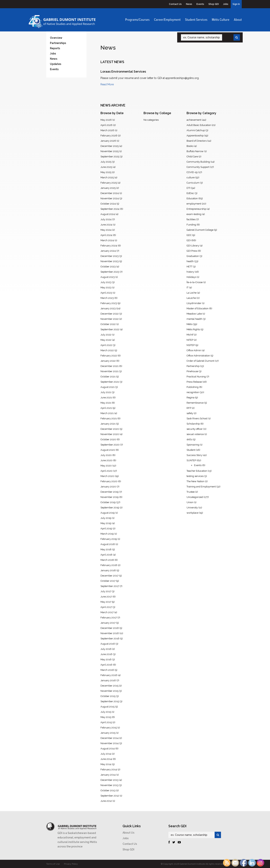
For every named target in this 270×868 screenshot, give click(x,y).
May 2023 (106, 287)
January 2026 (108, 141)
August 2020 (108, 450)
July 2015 (106, 712)
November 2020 (110, 434)
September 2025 (110, 157)
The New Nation (195, 481)
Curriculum (193, 183)
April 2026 (106, 125)
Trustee (191, 492)
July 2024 (106, 219)
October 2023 (108, 267)
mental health (194, 319)
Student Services (196, 20)
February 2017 (109, 618)
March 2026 (107, 130)
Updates (56, 64)
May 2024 (106, 230)
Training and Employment (201, 487)
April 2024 (106, 235)
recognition (193, 392)
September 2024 (110, 209)
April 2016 (106, 665)
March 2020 (107, 476)
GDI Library (193, 246)
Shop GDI (214, 4)
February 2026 (109, 136)
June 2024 (106, 225)
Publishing (193, 387)
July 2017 (106, 591)
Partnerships (58, 43)
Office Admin (194, 350)
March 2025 (107, 177)
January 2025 (108, 188)
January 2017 (108, 623)
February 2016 (109, 675)
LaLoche (191, 298)
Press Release (194, 382)
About (238, 20)
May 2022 (106, 340)
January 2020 (108, 487)
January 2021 (108, 424)
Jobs (226, 4)
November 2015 (109, 691)
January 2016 (108, 680)
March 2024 (107, 240)
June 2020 (106, 460)
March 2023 (107, 298)
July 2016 (106, 649)
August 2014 (108, 749)
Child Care (192, 157)
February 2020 (109, 481)
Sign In (236, 4)
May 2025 (106, 172)
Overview (56, 38)
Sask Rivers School (197, 418)
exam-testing (194, 214)
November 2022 (110, 319)
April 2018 (106, 555)
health (190, 261)
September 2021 (110, 382)
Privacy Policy (71, 864)
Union (190, 502)
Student (191, 450)
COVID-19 (192, 172)
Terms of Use (53, 864)
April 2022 (106, 345)
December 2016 (110, 628)
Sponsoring (193, 445)
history (190, 272)
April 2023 (106, 293)
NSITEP (191, 345)
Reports (55, 48)
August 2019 (108, 513)
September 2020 (110, 445)
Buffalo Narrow (195, 151)
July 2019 (106, 518)
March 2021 (107, 413)
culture (191, 177)
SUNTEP (191, 460)
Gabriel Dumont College (200, 230)
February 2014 (109, 769)
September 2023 (110, 272)
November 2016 (110, 633)
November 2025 (110, 151)
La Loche (192, 293)
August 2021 (107, 387)
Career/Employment (167, 20)
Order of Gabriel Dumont (200, 361)
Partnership (193, 366)
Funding (191, 225)
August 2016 (108, 644)
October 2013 (108, 790)
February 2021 (109, 418)
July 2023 (106, 282)
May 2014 (106, 764)
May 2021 (106, 403)
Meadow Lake (194, 314)
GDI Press (192, 251)
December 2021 (109, 366)
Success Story (194, 455)
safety (190, 413)
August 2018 (108, 544)
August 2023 (108, 277)
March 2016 (107, 670)
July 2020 (106, 455)
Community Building (198, 162)
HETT (189, 267)
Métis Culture (221, 20)
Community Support (198, 167)
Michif (190, 335)
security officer (195, 429)
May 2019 (106, 523)
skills (189, 439)
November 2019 (110, 497)
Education (192, 198)
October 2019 (108, 502)
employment (194, 204)
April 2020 (106, 471)
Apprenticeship (195, 136)
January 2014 (108, 775)
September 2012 (110, 796)
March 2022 (107, 350)
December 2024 (110, 193)
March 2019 (107, 534)
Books (190, 146)
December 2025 (110, 146)
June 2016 (106, 654)
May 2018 (106, 549)
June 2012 (106, 801)
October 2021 (108, 377)
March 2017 (107, 612)
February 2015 (109, 728)
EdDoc (190, 193)
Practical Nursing (196, 377)
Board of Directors (197, 141)
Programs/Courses (137, 20)
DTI (188, 188)
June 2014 (106, 759)
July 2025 (106, 162)
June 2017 (106, 597)
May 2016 (106, 659)
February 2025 (109, 183)
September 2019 (110, 508)
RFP (189, 408)
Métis (189, 324)
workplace (192, 513)
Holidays (191, 277)
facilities (191, 219)
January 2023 (108, 308)
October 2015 (108, 696)
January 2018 (108, 570)
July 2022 (106, 335)
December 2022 (110, 314)
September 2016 (110, 639)
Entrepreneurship (196, 209)
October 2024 (108, 204)
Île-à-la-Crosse (195, 282)
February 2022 (109, 356)
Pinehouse (192, 371)
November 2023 (110, 261)
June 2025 (106, 167)
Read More (107, 84)
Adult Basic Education (199, 125)
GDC (189, 235)
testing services (195, 476)
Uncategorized (195, 497)
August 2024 (108, 214)
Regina (190, 398)
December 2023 (110, 256)
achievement (194, 120)
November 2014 (110, 743)
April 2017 (106, 607)
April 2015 (106, 722)
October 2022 (108, 324)
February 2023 (109, 303)
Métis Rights (193, 329)
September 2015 (110, 701)
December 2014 (110, 738)
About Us (128, 833)
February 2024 (109, 246)
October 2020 (108, 439)
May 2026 (106, 120)
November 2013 (109, 785)
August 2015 (107, 707)
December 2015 (109, 686)
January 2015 (108, 733)
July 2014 (106, 754)
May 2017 (106, 602)
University (192, 508)
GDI (189, 240)
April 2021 (106, 408)
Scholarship (193, 424)
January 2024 (108, 251)
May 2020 (106, 466)
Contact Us (175, 4)
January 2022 (108, 361)
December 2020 (110, 429)
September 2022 (110, 329)
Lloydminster (194, 303)
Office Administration (198, 356)
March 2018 (107, 560)
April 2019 (106, 528)
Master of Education (197, 308)
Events (200, 4)
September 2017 (110, 586)
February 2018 (109, 565)
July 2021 (106, 392)
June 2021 (106, 398)
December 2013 (109, 780)
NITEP (190, 340)
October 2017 (108, 581)
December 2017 (109, 576)
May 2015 (106, 717)
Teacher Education (197, 471)
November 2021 (109, 371)
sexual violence (195, 434)
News (189, 4)
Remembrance (195, 403)
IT (187, 287)
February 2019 (109, 539)
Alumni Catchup (196, 130)
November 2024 (110, 198)
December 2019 (110, 492)
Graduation (193, 256)
